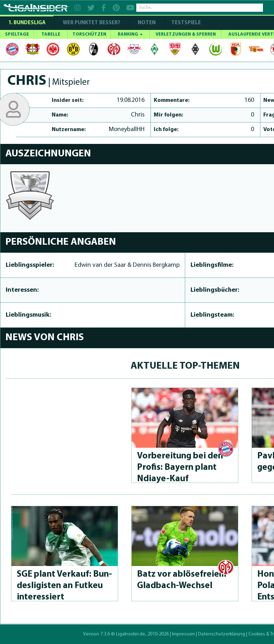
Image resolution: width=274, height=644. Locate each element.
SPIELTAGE (17, 34)
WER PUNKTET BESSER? (92, 23)
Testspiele (186, 23)
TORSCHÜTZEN (89, 34)
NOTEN (147, 23)
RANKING (130, 34)
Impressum (183, 634)
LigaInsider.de (131, 634)
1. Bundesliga (27, 23)
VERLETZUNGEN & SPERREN (186, 34)
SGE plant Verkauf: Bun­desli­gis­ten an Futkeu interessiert (64, 586)
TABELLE (51, 34)
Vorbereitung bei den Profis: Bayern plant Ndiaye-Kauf (180, 468)
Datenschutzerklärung (222, 634)
